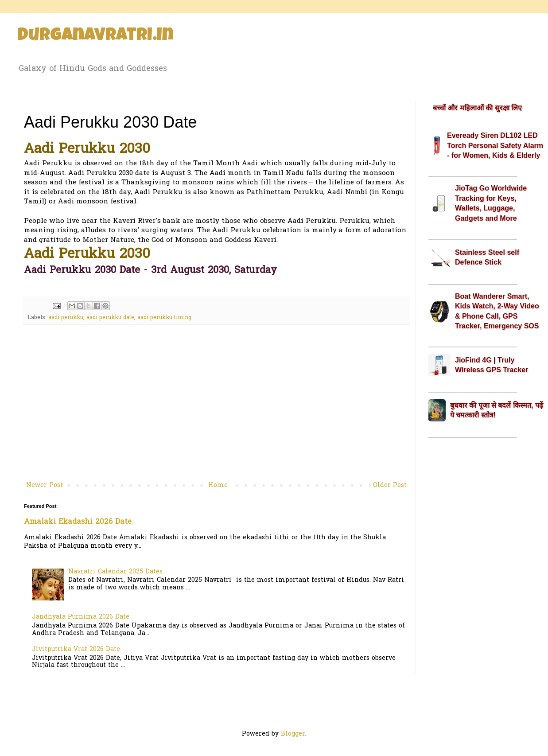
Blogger (293, 734)
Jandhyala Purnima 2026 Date (81, 617)
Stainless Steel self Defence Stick (487, 257)
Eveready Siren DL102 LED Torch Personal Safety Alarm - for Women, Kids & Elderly (495, 145)
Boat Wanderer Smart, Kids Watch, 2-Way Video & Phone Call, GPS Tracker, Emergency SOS (497, 311)
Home (218, 485)
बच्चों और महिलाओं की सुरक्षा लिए (477, 108)
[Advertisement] (216, 407)
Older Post (390, 485)
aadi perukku (66, 318)
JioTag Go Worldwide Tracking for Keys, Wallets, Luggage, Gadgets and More (491, 203)
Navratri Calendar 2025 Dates (115, 572)
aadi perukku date (110, 318)
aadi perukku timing (164, 318)
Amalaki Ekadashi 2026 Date (78, 522)
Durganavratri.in (96, 36)
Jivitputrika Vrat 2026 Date (76, 649)
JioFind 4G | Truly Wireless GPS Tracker (492, 365)
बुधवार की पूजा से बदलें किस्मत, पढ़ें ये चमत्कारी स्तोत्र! (497, 410)
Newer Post (45, 485)
